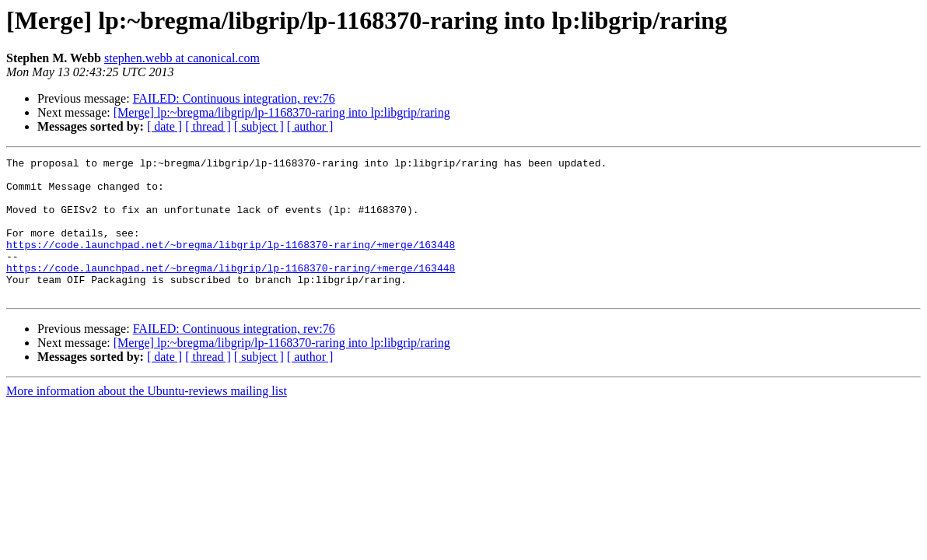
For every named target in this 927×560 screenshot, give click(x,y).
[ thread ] (208, 126)
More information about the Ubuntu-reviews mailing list (147, 419)
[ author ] (310, 126)
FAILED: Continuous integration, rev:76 (234, 98)
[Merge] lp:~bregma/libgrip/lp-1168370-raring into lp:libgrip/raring (282, 112)
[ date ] (164, 126)
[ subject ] (259, 126)
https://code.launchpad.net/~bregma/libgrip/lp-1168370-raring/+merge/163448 (231, 263)
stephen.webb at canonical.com (182, 58)
